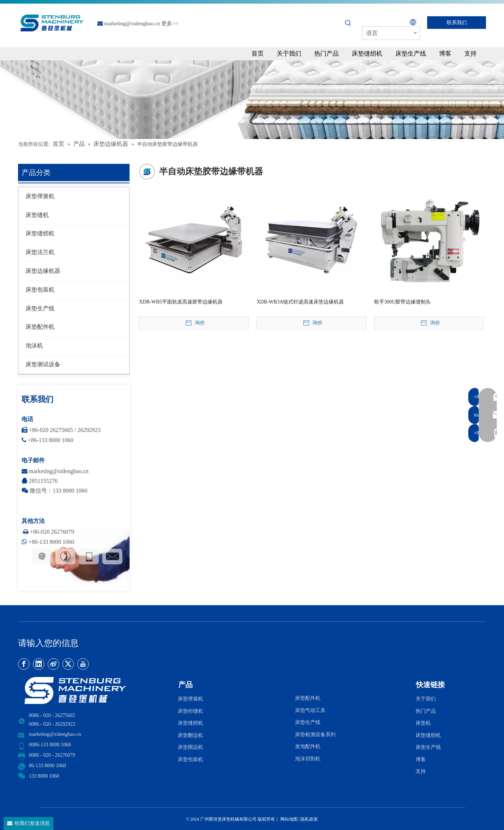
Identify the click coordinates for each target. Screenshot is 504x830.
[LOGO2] (94, 691)
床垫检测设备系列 (315, 735)
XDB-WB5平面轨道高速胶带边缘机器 (181, 302)
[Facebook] (24, 664)
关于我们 (426, 699)
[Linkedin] (39, 664)
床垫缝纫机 (40, 233)
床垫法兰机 (40, 252)
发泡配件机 (308, 746)
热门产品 (426, 711)
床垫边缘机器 (43, 271)
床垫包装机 (40, 290)
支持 (422, 771)
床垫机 (423, 723)
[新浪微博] (53, 664)
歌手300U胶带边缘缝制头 (402, 302)
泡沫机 (34, 346)
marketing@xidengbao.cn (132, 23)
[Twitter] (68, 664)
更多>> (170, 23)
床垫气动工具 (310, 710)
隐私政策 (309, 819)
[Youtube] (83, 664)
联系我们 (457, 23)
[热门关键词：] (348, 23)
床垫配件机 (40, 327)
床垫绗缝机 (190, 711)
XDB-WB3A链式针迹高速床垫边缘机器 (300, 302)
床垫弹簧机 (40, 196)
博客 (421, 759)
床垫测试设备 (43, 364)
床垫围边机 (190, 747)
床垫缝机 (37, 215)
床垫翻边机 (190, 735)
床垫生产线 (40, 308)
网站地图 (288, 819)
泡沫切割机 (308, 759)
